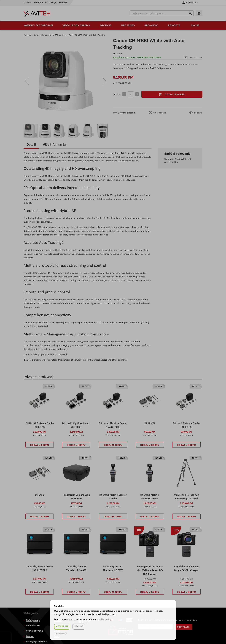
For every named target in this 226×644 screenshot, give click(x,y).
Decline (79, 627)
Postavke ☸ (61, 634)
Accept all (62, 627)
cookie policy (104, 619)
